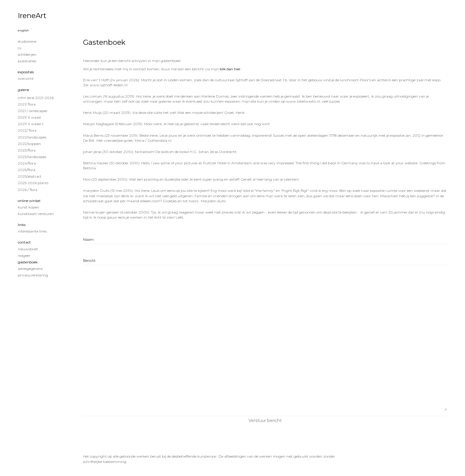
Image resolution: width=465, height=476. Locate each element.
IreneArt (32, 16)
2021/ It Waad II (31, 124)
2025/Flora (27, 170)
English (23, 30)
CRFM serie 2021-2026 (36, 98)
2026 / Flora (28, 190)
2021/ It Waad (29, 117)
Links (22, 225)
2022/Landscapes (32, 137)
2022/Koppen (29, 144)
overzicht (26, 78)
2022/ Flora (27, 130)
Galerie (23, 90)
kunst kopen (28, 207)
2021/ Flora (27, 104)
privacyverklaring (33, 275)
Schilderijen (27, 54)
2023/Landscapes (32, 157)
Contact (24, 242)
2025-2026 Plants (33, 183)
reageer (24, 255)
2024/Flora (27, 163)
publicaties (27, 61)
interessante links (32, 231)
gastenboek (28, 262)
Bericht (89, 261)
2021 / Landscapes (32, 111)
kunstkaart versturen (36, 214)
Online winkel (29, 201)
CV (20, 48)
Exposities (26, 72)
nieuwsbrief (28, 249)
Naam (88, 239)
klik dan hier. (231, 69)
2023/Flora (27, 150)
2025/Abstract (30, 176)
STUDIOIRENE (27, 41)
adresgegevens (30, 269)
